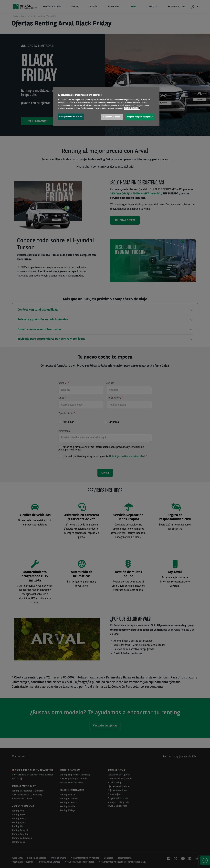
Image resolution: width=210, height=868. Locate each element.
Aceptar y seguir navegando (140, 117)
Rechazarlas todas (112, 117)
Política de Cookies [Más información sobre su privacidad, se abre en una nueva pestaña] (132, 108)
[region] (106, 106)
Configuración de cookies (71, 117)
